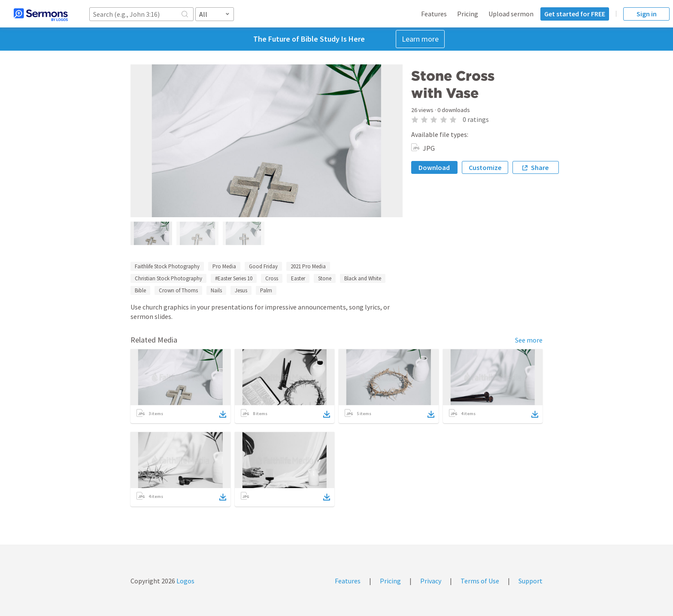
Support (531, 581)
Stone (325, 278)
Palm (266, 290)
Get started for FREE (575, 14)
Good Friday (263, 266)
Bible (140, 290)
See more (529, 340)
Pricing (468, 14)
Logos (185, 581)
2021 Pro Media (308, 266)
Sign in (647, 14)
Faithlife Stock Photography (167, 266)
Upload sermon (511, 14)
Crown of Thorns (178, 290)
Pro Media (224, 266)
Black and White (363, 278)
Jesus (241, 290)
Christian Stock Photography (168, 278)
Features (434, 14)
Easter (298, 278)
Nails (216, 290)
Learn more (420, 39)
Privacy (431, 581)
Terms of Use (480, 581)
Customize (485, 167)
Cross (272, 278)
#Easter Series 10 (234, 278)
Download (434, 167)
